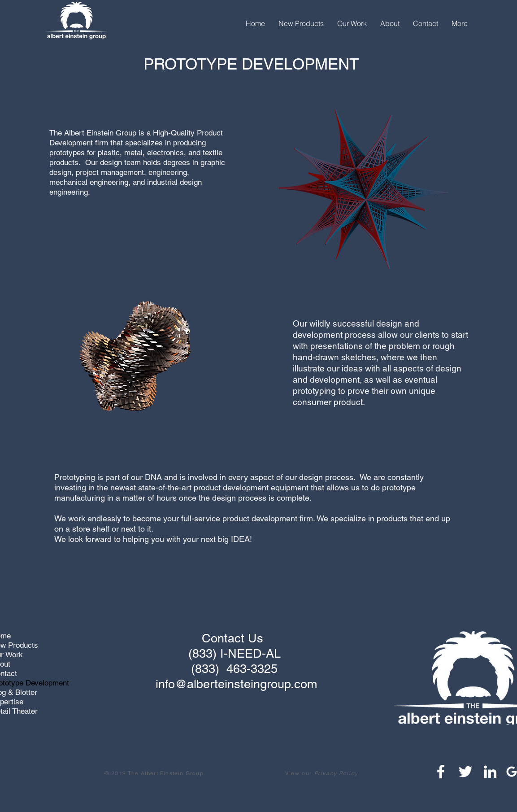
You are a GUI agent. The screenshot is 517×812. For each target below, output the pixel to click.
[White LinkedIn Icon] (490, 772)
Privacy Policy (336, 773)
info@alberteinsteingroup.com (236, 684)
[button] (301, 23)
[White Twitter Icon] (465, 772)
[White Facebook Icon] (441, 772)
